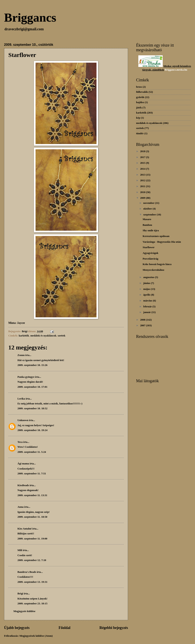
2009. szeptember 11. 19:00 (32, 539)
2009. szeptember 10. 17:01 (32, 387)
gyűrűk (140, 97)
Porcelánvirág (150, 259)
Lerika (21, 399)
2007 (143, 325)
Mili (20, 550)
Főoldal (64, 628)
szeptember (150, 215)
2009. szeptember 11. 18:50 (32, 517)
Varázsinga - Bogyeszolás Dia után (162, 242)
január (147, 312)
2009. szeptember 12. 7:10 (32, 560)
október (148, 209)
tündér (140, 133)
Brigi (20, 594)
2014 (143, 169)
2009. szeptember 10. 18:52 (32, 408)
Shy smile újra (151, 230)
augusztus (149, 277)
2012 (143, 180)
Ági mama (23, 464)
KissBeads (23, 485)
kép (138, 118)
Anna (21, 507)
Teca (20, 442)
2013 (143, 175)
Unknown (23, 420)
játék (139, 108)
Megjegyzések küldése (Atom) (36, 636)
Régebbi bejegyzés (114, 628)
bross (139, 87)
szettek (62, 336)
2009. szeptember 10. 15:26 (32, 365)
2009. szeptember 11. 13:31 (32, 495)
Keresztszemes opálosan (156, 236)
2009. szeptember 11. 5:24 (32, 452)
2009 (143, 198)
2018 (143, 151)
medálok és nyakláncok (43, 336)
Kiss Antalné (25, 529)
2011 (143, 186)
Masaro (147, 219)
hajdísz (140, 102)
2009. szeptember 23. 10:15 (32, 604)
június (147, 283)
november (149, 203)
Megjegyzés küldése (24, 611)
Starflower (149, 247)
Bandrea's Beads (27, 572)
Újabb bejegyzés (17, 628)
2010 (143, 192)
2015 (143, 163)
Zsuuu (21, 355)
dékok (161, 70)
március (148, 301)
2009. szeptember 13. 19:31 (32, 582)
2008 (143, 320)
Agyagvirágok (150, 253)
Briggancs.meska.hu (176, 70)
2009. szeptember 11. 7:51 (32, 474)
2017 (143, 157)
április (147, 295)
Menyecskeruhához (153, 270)
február (148, 307)
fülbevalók (142, 92)
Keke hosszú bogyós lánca (157, 264)
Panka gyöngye (26, 377)
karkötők (24, 336)
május (147, 289)
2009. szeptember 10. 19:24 (32, 430)
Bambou (147, 225)
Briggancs (30, 17)
